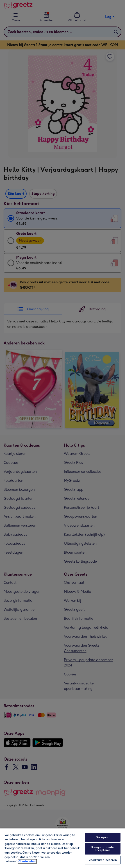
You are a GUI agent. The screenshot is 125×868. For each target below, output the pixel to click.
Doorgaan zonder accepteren (103, 849)
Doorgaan (103, 837)
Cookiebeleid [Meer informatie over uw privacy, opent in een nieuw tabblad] (27, 861)
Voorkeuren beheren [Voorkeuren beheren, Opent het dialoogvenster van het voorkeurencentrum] (103, 860)
